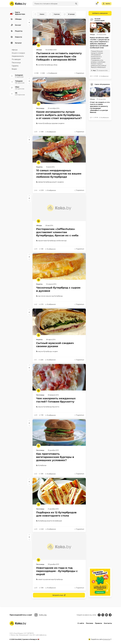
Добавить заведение (98, 13)
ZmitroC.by (107, 639)
